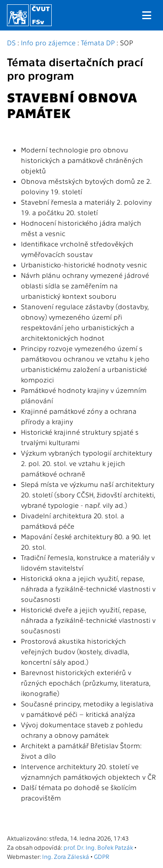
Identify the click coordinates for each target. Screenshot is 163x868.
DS (11, 42)
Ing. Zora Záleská (66, 856)
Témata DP (98, 42)
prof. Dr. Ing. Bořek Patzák (98, 847)
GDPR (101, 856)
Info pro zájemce (48, 42)
